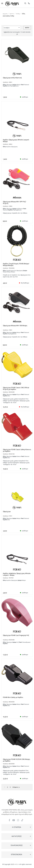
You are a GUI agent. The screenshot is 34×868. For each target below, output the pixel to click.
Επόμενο (16, 787)
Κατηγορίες (17, 836)
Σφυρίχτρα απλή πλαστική (12, 78)
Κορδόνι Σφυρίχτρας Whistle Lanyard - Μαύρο (16, 141)
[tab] (17, 827)
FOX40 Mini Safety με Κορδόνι (13, 697)
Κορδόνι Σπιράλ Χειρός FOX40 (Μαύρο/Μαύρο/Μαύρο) (16, 265)
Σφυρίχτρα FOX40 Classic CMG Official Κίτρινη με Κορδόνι (16, 388)
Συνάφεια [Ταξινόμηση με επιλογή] (12, 28)
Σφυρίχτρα (7, 512)
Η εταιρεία (17, 827)
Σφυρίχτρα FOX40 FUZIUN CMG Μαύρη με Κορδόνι (16, 760)
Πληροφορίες (17, 845)
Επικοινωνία (17, 854)
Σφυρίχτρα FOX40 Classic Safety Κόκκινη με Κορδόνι (17, 450)
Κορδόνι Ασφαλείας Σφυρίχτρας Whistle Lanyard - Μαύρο (17, 574)
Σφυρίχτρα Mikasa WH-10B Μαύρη (15, 326)
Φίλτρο (27, 28)
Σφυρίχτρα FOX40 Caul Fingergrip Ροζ (16, 635)
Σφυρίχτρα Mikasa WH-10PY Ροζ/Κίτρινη (14, 203)
